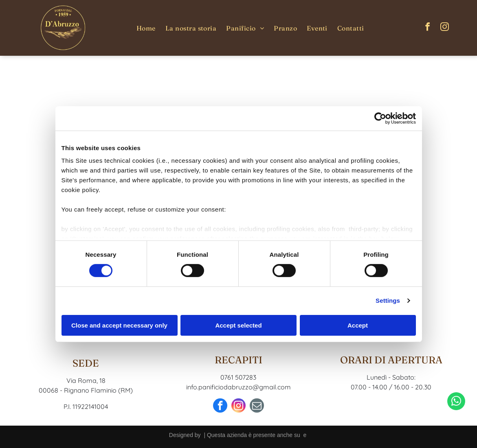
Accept (358, 325)
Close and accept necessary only (119, 325)
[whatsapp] (456, 422)
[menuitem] (146, 28)
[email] (257, 406)
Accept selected (238, 325)
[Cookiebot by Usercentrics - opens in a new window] (380, 118)
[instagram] (444, 28)
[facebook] (427, 28)
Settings (388, 300)
